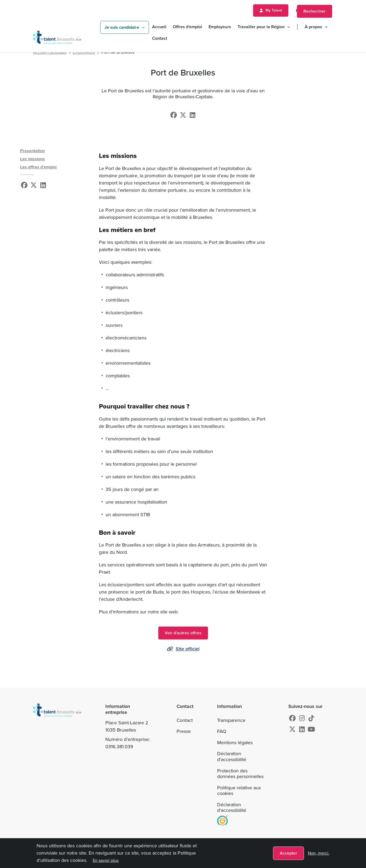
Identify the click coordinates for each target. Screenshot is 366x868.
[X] (183, 115)
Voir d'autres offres (183, 633)
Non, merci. (319, 853)
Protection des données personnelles (240, 774)
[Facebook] (174, 115)
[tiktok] (311, 718)
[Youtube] (311, 729)
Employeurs (220, 27)
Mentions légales (235, 743)
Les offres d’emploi (38, 167)
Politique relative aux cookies (239, 791)
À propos (313, 27)
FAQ (222, 731)
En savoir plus (106, 860)
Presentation (33, 151)
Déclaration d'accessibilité (232, 757)
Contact (160, 38)
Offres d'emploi (187, 27)
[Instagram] (302, 718)
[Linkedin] (193, 115)
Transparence (231, 720)
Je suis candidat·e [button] (122, 27)
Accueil (159, 27)
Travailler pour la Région (261, 27)
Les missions (33, 159)
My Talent (274, 10)
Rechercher (315, 11)
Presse (184, 731)
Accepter (288, 853)
